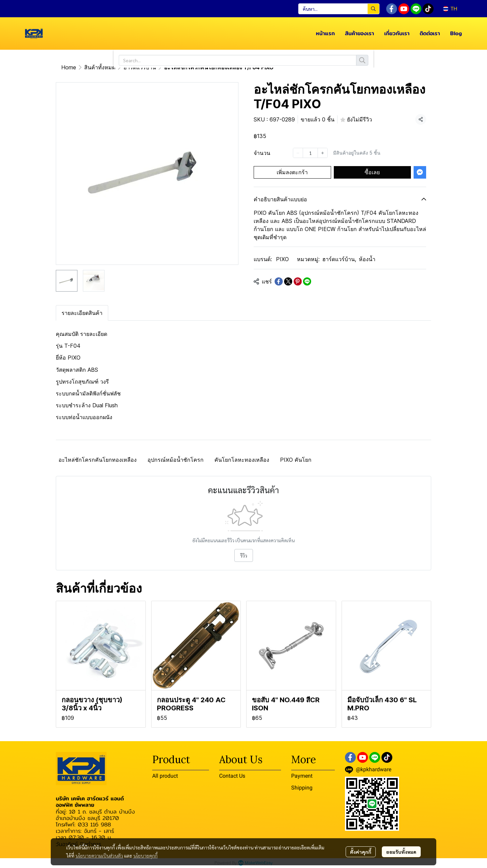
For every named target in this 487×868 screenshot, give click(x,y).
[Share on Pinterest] (298, 281)
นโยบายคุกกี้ (145, 855)
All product (165, 776)
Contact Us (232, 776)
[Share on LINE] (307, 281)
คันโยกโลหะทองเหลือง (242, 460)
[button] (339, 9)
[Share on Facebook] (279, 281)
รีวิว (244, 555)
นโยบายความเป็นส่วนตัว (99, 855)
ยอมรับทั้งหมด (401, 852)
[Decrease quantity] (298, 153)
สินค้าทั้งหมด (100, 67)
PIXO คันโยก (296, 460)
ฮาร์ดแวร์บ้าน (140, 67)
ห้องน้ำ (367, 259)
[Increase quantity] (323, 153)
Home (69, 67)
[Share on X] (288, 281)
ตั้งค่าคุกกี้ (361, 852)
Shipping (302, 788)
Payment (302, 776)
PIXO (282, 259)
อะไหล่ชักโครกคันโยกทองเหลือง (98, 460)
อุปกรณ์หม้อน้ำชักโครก (176, 460)
